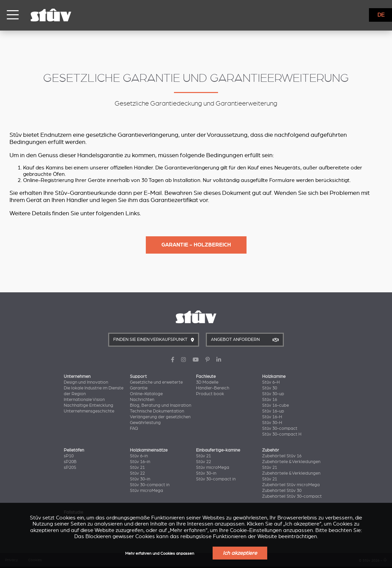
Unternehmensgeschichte (89, 411)
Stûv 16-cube (276, 405)
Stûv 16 (270, 400)
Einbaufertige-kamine (218, 450)
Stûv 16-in (140, 462)
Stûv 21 (137, 468)
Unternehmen (77, 377)
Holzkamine (274, 377)
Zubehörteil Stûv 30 (282, 491)
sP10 (69, 456)
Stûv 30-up (273, 394)
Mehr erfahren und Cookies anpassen (160, 554)
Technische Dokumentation (157, 411)
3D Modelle (207, 382)
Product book (210, 394)
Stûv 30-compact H (282, 434)
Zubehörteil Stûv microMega (291, 485)
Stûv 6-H (271, 382)
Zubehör (271, 450)
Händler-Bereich (213, 388)
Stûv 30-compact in (150, 485)
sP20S (70, 468)
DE (381, 15)
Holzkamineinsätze (149, 450)
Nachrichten (142, 400)
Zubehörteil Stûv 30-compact (292, 496)
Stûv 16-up (273, 411)
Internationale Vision (84, 400)
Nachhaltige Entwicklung (89, 405)
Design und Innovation (86, 382)
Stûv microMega (146, 491)
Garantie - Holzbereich (196, 245)
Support (138, 377)
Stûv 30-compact (280, 428)
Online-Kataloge (146, 394)
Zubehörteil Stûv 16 (282, 456)
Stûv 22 (137, 473)
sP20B (70, 462)
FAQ (134, 428)
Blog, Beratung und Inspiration (161, 405)
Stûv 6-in (139, 456)
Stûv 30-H (272, 423)
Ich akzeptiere (240, 553)
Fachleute (206, 377)
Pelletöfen (74, 450)
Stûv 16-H (272, 417)
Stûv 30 (270, 388)
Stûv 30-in (140, 479)
